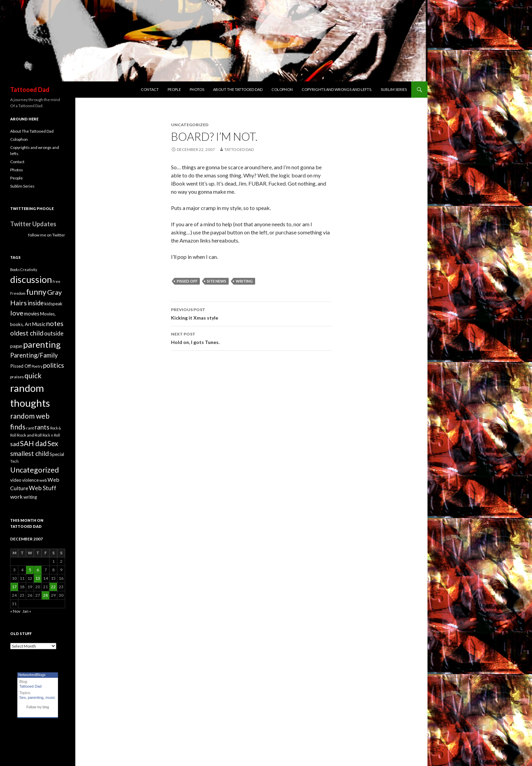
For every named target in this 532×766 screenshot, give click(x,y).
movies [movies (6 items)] (32, 314)
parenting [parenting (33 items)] (42, 344)
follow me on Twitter (47, 235)
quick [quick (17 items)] (33, 375)
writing (244, 281)
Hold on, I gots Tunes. (251, 338)
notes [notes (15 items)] (55, 323)
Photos (197, 89)
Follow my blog (38, 707)
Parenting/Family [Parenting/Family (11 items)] (34, 355)
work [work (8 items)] (16, 496)
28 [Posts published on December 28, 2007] (45, 595)
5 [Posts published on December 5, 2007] (30, 570)
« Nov (15, 611)
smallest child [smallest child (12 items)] (30, 454)
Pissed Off (187, 281)
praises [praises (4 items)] (17, 377)
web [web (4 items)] (43, 480)
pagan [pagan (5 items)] (16, 346)
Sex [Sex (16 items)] (53, 443)
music (50, 697)
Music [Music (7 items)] (39, 324)
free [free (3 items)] (56, 281)
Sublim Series (394, 89)
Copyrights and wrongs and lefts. (337, 89)
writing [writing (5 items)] (30, 497)
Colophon (282, 89)
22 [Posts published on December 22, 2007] (53, 587)
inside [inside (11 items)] (36, 303)
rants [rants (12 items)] (42, 427)
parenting (36, 697)
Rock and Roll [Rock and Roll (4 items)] (29, 435)
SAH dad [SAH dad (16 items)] (33, 443)
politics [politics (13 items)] (54, 365)
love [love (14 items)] (17, 313)
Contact (150, 89)
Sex (23, 697)
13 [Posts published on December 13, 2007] (38, 578)
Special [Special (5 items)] (57, 454)
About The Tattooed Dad (238, 89)
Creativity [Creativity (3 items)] (29, 270)
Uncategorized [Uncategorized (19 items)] (35, 470)
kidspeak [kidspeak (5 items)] (53, 304)
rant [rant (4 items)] (30, 428)
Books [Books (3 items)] (15, 270)
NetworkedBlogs (32, 675)
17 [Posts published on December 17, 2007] (14, 587)
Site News (217, 281)
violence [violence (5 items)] (30, 480)
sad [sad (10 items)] (15, 444)
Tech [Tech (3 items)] (14, 461)
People (174, 89)
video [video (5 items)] (16, 480)
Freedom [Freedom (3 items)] (18, 293)
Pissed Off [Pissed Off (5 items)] (21, 366)
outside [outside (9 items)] (54, 333)
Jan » (27, 611)
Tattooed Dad (30, 90)
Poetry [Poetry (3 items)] (37, 366)
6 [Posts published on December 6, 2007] (38, 570)
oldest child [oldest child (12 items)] (27, 333)
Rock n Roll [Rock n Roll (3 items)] (51, 435)
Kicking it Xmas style (251, 313)
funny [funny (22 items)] (36, 292)
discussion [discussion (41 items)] (31, 280)
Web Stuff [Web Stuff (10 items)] (43, 488)
